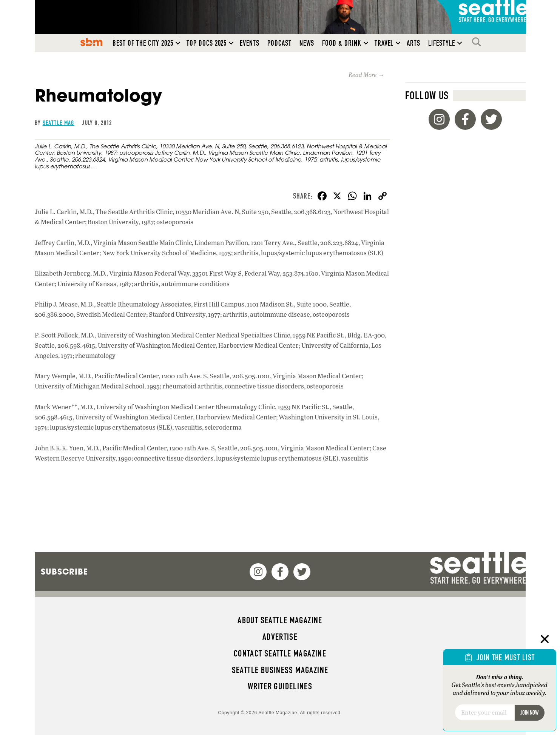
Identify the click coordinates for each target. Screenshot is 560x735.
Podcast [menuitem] (279, 43)
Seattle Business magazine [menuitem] (280, 670)
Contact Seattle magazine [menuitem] (280, 653)
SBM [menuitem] (92, 42)
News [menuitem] (307, 43)
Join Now (529, 713)
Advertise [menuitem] (280, 637)
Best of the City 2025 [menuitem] (143, 43)
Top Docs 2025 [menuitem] (207, 43)
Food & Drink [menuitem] (342, 43)
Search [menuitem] (478, 42)
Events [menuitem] (250, 43)
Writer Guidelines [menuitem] (280, 686)
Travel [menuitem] (384, 43)
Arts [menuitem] (413, 43)
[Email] (485, 712)
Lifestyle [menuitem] (442, 43)
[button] (178, 43)
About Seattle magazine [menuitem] (280, 620)
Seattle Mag (59, 123)
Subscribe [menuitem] (64, 572)
